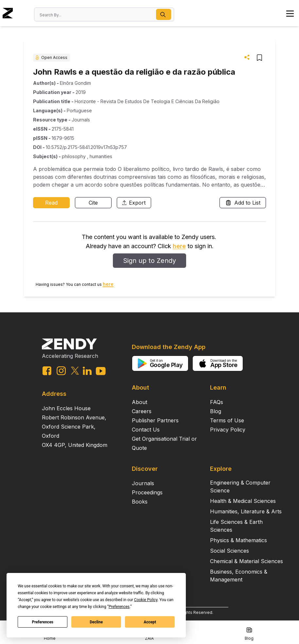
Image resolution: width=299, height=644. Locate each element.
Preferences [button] (119, 607)
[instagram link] (61, 371)
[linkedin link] (87, 371)
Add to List (243, 203)
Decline (96, 622)
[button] (164, 14)
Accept (150, 622)
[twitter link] (75, 371)
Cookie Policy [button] (146, 600)
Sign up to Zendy (149, 261)
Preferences (43, 622)
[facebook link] (47, 371)
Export (134, 203)
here (179, 246)
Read (51, 203)
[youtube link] (101, 371)
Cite (93, 203)
